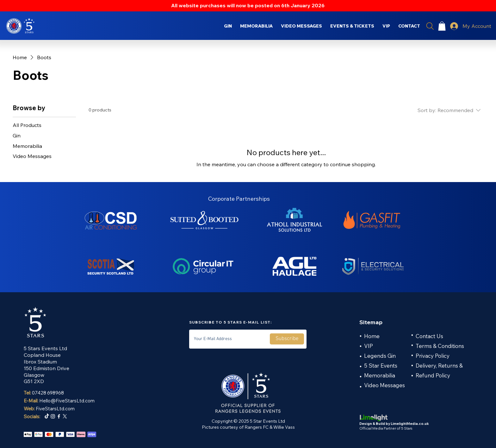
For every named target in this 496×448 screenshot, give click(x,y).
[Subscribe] (287, 339)
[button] (442, 26)
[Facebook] (59, 416)
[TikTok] (47, 416)
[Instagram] (53, 416)
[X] (65, 416)
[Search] (430, 26)
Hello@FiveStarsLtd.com (67, 401)
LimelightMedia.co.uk (410, 424)
